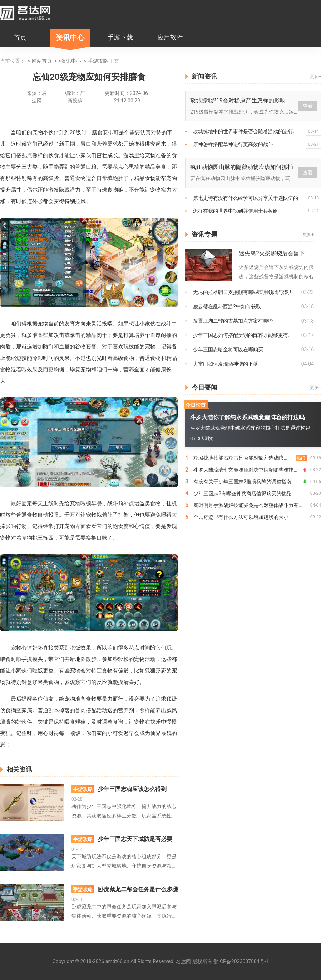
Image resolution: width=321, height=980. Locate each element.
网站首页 (42, 61)
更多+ (315, 77)
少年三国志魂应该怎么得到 (119, 789)
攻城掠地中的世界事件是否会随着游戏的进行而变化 (250, 131)
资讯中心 (70, 38)
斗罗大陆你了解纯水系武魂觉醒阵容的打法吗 (247, 417)
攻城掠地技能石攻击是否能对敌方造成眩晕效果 (246, 458)
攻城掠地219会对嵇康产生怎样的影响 (238, 100)
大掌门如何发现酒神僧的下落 (226, 364)
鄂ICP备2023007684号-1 (241, 961)
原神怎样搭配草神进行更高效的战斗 (233, 144)
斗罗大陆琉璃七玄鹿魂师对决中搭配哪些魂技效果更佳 (250, 470)
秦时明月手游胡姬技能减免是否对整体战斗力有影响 (251, 505)
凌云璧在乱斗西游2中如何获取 (227, 306)
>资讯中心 (70, 61)
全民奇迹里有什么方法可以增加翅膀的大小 (241, 517)
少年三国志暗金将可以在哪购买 (228, 349)
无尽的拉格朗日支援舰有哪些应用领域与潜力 (243, 292)
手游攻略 (98, 61)
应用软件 (170, 37)
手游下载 (120, 37)
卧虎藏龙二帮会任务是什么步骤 (125, 889)
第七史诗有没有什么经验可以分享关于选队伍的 (246, 198)
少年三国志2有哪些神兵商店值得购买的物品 (242, 493)
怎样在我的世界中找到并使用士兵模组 (236, 211)
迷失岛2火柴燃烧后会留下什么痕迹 (276, 253)
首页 (20, 37)
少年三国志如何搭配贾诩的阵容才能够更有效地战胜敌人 (247, 335)
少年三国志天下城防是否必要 (122, 839)
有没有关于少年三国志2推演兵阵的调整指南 (242, 482)
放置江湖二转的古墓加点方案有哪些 (233, 321)
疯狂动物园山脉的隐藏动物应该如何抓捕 (242, 167)
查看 (308, 106)
